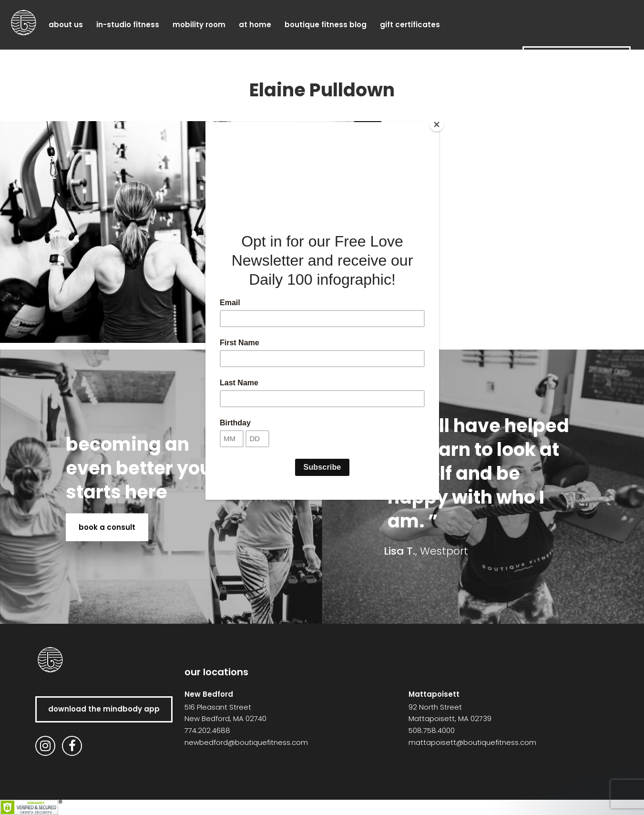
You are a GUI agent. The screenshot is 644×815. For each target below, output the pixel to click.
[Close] (437, 124)
